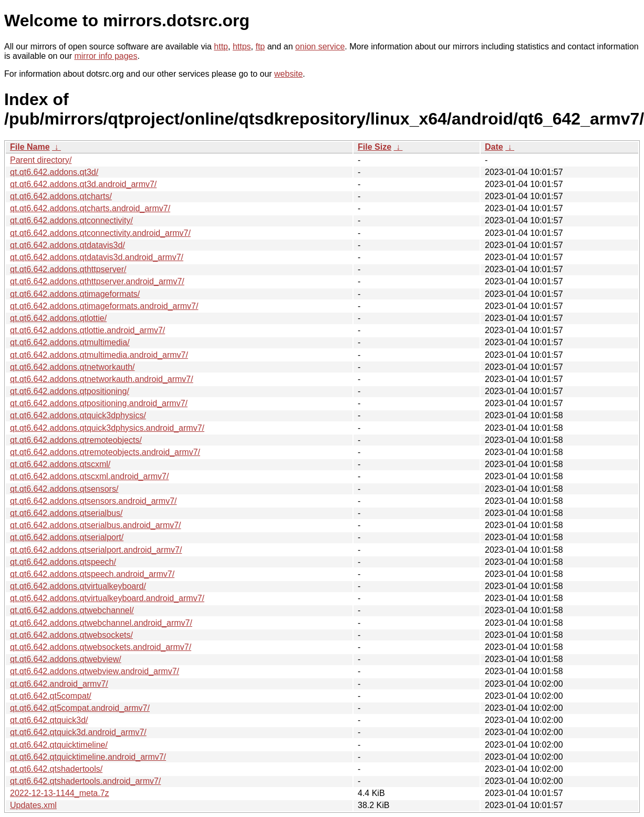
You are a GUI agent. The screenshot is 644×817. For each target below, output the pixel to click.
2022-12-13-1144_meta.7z (60, 793)
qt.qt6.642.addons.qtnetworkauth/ (72, 367)
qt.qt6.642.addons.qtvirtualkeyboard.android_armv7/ (107, 598)
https (242, 46)
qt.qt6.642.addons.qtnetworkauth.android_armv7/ (102, 379)
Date (494, 147)
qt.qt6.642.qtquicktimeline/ (59, 745)
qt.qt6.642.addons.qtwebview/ (66, 659)
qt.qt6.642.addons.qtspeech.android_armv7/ (92, 574)
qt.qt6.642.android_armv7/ (59, 684)
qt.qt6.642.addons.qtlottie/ (58, 318)
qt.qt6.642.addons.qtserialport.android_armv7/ (96, 550)
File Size (375, 147)
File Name (30, 147)
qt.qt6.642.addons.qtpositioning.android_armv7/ (99, 403)
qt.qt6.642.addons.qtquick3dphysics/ (78, 415)
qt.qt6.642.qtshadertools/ (56, 769)
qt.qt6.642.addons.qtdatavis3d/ (67, 245)
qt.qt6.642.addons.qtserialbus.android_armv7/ (96, 525)
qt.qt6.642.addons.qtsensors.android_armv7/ (94, 501)
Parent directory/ (41, 160)
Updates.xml (33, 805)
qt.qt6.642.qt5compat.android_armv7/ (80, 708)
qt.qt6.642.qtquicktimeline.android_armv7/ (88, 757)
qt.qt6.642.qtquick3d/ (49, 720)
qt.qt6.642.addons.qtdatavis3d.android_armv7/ (97, 257)
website (288, 74)
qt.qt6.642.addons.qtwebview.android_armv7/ (95, 671)
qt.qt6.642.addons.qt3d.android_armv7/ (83, 184)
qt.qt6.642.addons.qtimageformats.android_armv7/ (104, 306)
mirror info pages (106, 56)
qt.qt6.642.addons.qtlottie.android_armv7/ (87, 330)
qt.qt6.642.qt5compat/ (51, 696)
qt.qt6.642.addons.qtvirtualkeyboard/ (78, 586)
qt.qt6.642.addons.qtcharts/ (61, 196)
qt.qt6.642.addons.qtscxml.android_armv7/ (89, 476)
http (221, 46)
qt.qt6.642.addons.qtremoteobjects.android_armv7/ (105, 452)
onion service (320, 46)
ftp (260, 46)
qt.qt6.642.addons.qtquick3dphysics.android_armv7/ (107, 428)
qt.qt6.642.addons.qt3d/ (54, 172)
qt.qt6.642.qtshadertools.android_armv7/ (85, 781)
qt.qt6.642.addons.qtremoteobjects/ (76, 440)
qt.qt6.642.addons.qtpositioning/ (70, 391)
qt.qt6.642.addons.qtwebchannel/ (72, 610)
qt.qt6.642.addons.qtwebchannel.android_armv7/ (101, 623)
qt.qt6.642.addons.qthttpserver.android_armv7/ (97, 281)
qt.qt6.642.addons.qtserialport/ (67, 537)
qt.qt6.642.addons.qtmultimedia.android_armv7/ (99, 355)
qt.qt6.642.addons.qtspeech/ (63, 562)
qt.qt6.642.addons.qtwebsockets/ (71, 635)
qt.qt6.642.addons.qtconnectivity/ (71, 220)
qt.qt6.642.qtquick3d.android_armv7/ (78, 732)
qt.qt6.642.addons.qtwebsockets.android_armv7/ (101, 647)
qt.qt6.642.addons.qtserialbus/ (66, 513)
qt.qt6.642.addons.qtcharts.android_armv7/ (90, 208)
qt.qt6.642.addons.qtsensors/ (64, 489)
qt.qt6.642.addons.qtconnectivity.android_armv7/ (100, 233)
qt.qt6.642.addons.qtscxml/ (60, 464)
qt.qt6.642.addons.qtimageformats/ (75, 294)
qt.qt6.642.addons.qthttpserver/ (68, 269)
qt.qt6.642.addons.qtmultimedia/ (70, 342)
